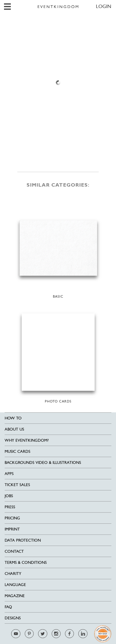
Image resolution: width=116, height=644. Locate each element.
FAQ (8, 607)
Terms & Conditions (26, 562)
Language (15, 585)
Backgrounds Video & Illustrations (43, 462)
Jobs (9, 496)
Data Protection (23, 540)
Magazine (15, 596)
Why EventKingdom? (27, 440)
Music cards (17, 451)
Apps (9, 474)
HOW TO (13, 418)
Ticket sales (17, 485)
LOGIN (104, 6)
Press (10, 507)
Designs (13, 618)
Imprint (12, 529)
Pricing (12, 518)
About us (14, 429)
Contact (14, 551)
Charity (13, 574)
